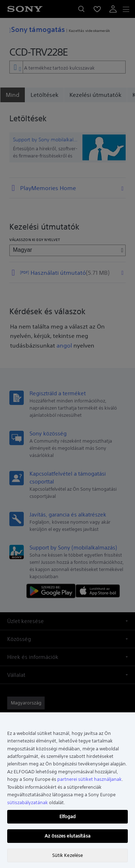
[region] (67, 790)
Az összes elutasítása (67, 836)
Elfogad (68, 817)
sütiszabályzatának (28, 803)
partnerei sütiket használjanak (89, 779)
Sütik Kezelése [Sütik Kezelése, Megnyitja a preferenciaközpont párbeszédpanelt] (68, 855)
